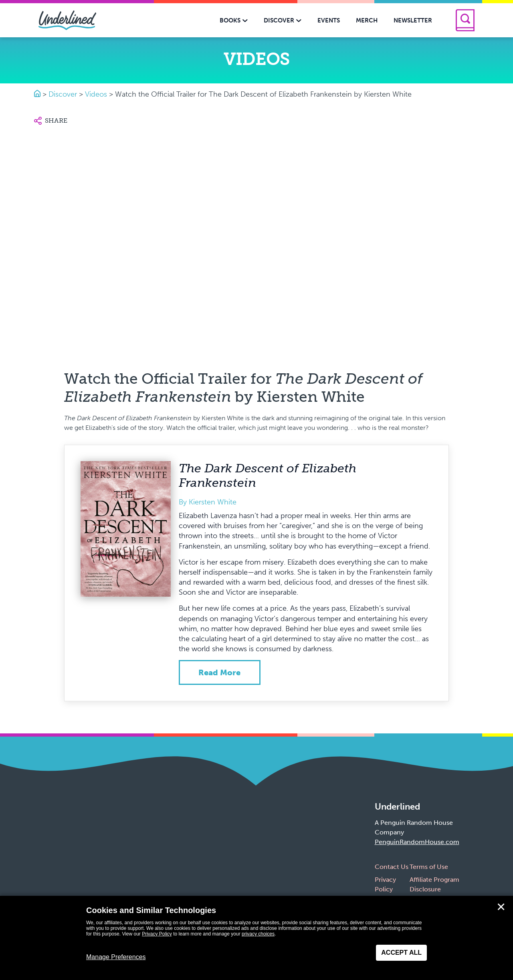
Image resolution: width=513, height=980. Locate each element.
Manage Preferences (116, 957)
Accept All (401, 953)
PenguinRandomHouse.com (417, 842)
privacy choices (258, 934)
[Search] (465, 20)
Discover (63, 94)
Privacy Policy (157, 934)
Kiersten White (213, 502)
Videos (96, 94)
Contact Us (392, 867)
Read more (219, 672)
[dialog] (256, 938)
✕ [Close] (501, 907)
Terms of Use (429, 867)
